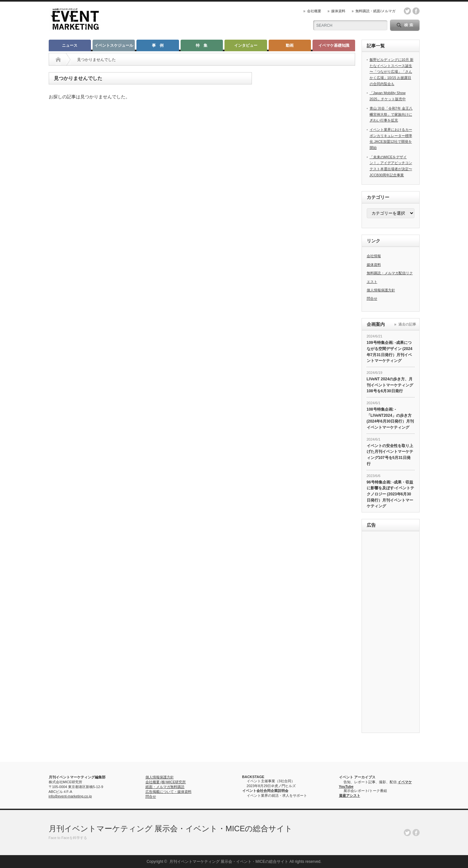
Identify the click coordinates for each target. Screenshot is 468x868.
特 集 (202, 45)
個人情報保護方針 (381, 290)
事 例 (158, 45)
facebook (416, 11)
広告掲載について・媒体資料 (169, 792)
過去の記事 (407, 324)
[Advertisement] (391, 633)
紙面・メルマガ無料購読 (165, 787)
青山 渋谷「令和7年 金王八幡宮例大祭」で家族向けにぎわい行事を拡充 (391, 114)
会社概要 (314, 11)
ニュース (70, 45)
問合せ (372, 298)
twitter (407, 11)
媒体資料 (338, 11)
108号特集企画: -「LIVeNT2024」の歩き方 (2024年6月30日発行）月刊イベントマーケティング (390, 418)
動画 (290, 45)
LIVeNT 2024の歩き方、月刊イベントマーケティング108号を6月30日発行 (390, 385)
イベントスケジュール (114, 45)
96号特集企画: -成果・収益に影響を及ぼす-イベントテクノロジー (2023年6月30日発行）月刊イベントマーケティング (391, 494)
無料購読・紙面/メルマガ (375, 11)
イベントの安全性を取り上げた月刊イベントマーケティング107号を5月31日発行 (390, 455)
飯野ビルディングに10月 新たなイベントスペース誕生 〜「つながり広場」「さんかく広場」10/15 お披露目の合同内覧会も (392, 72)
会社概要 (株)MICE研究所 (166, 782)
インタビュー (246, 45)
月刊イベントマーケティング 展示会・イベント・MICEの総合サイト (171, 829)
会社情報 (374, 256)
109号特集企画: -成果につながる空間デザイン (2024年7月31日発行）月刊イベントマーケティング (390, 352)
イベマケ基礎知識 (334, 45)
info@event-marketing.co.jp (70, 796)
